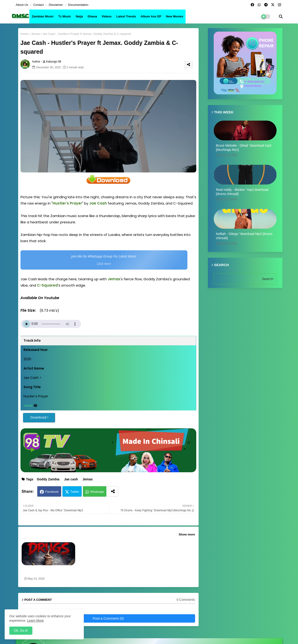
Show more (187, 534)
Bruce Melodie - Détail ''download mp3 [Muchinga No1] (244, 148)
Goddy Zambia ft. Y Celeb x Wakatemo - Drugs (44, 571)
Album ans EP (151, 16)
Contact (39, 5)
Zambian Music (43, 16)
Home (25, 34)
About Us (22, 5)
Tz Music (65, 16)
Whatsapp (97, 492)
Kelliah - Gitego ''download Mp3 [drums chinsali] (244, 236)
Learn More (35, 621)
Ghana (92, 16)
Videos (107, 16)
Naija (79, 16)
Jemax (35, 34)
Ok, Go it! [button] (21, 631)
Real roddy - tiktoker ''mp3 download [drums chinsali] (242, 192)
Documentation (78, 5)
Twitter (75, 492)
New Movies (175, 16)
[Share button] (113, 491)
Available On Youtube (40, 298)
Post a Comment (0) (108, 618)
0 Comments (186, 600)
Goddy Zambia (48, 479)
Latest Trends (126, 16)
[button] (281, 17)
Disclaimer (56, 5)
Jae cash (71, 479)
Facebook (52, 492)
